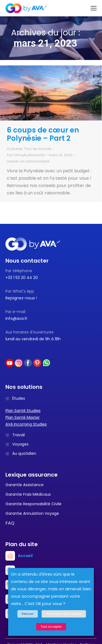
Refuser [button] (28, 614)
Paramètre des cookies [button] (64, 614)
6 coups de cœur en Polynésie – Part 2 (43, 134)
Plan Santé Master (23, 417)
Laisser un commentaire (28, 161)
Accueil (25, 556)
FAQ (10, 523)
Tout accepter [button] (51, 627)
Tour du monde (38, 149)
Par (26, 155)
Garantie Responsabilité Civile (33, 504)
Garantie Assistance (24, 485)
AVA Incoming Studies (26, 424)
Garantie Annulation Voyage (32, 513)
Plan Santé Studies (23, 411)
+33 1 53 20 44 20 (22, 278)
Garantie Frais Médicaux (28, 494)
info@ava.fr (16, 318)
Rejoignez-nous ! (21, 298)
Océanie (15, 149)
